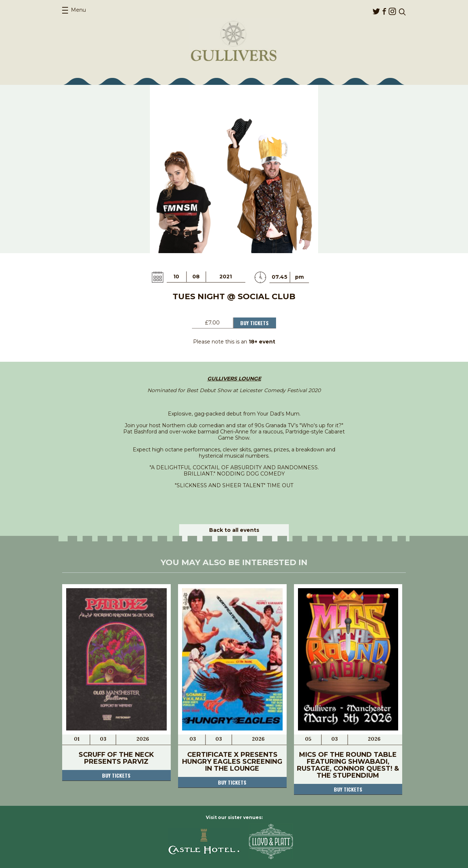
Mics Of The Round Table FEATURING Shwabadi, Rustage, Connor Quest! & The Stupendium (348, 765)
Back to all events (234, 530)
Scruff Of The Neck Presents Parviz (116, 758)
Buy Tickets (254, 323)
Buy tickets (116, 775)
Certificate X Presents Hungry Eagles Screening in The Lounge (232, 762)
